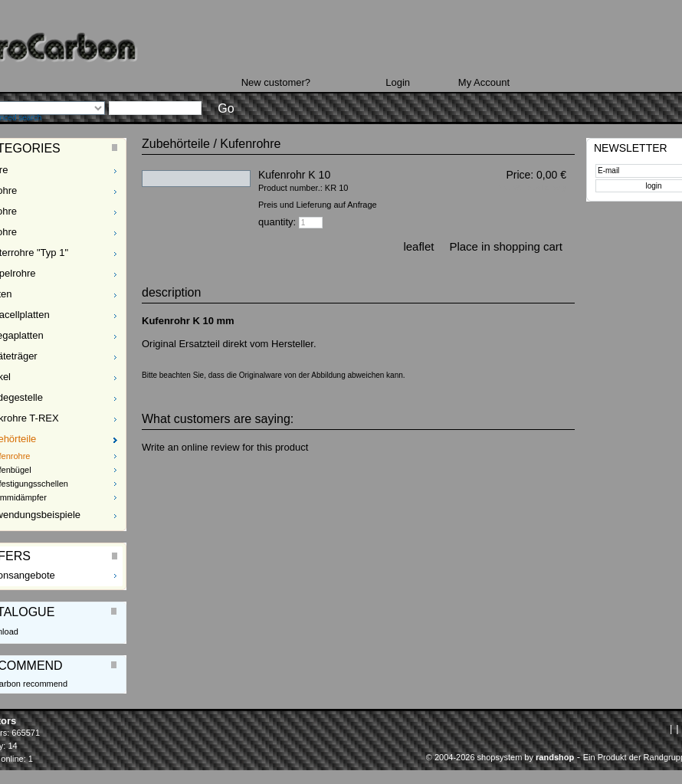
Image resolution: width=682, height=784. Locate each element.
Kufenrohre (250, 144)
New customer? (276, 82)
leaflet (418, 246)
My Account (484, 82)
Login (398, 82)
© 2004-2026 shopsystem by (500, 757)
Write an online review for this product (225, 447)
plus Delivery (546, 188)
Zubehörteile (176, 144)
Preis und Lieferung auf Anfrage (318, 205)
